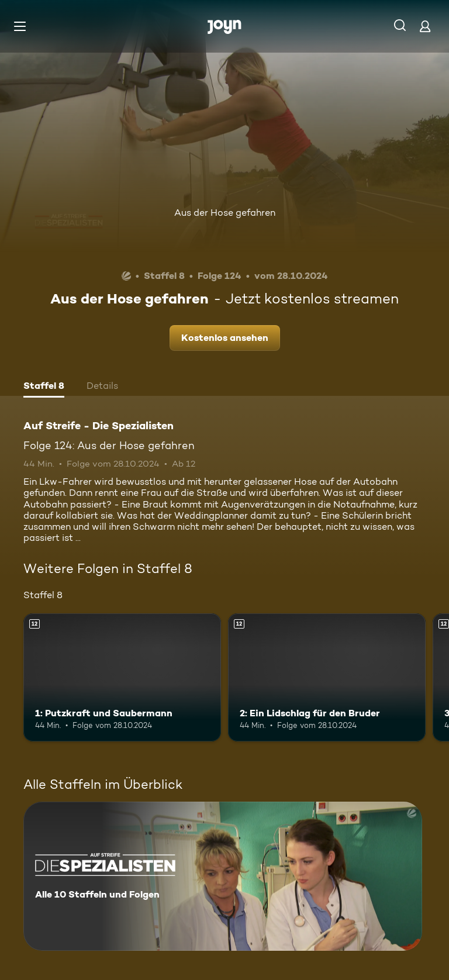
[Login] (425, 26)
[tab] (44, 387)
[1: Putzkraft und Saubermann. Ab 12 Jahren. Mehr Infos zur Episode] (122, 678)
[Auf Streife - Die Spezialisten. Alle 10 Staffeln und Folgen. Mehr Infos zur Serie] (223, 876)
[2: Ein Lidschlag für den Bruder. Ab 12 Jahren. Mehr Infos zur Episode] (327, 678)
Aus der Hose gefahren (225, 213)
